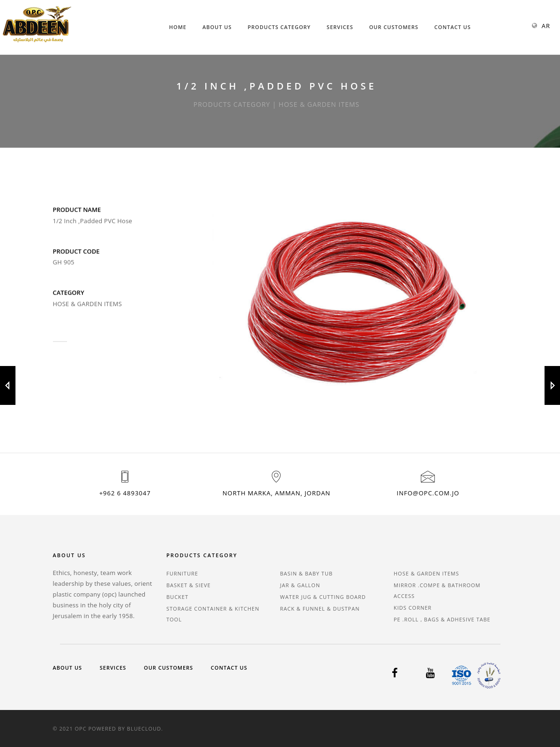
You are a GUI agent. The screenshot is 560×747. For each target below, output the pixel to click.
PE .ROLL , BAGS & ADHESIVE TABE (442, 619)
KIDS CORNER (413, 608)
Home (178, 27)
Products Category (280, 27)
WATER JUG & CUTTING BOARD (323, 597)
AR (546, 26)
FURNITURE (182, 573)
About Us (217, 27)
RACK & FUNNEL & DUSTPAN (320, 609)
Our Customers (394, 27)
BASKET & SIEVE (189, 585)
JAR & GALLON (300, 585)
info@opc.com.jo (428, 493)
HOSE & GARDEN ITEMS (426, 573)
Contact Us (453, 27)
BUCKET (177, 597)
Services (340, 27)
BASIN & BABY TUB (307, 573)
